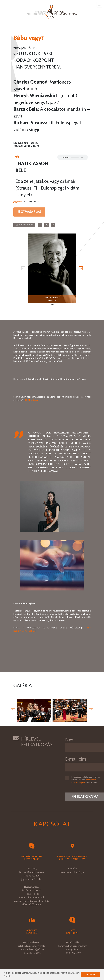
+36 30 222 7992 (72, 953)
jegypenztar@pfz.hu (32, 879)
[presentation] (23, 268)
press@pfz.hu (72, 949)
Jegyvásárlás (29, 212)
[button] (12, 976)
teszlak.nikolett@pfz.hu (32, 949)
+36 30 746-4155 (32, 953)
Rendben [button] (91, 975)
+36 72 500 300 (32, 876)
